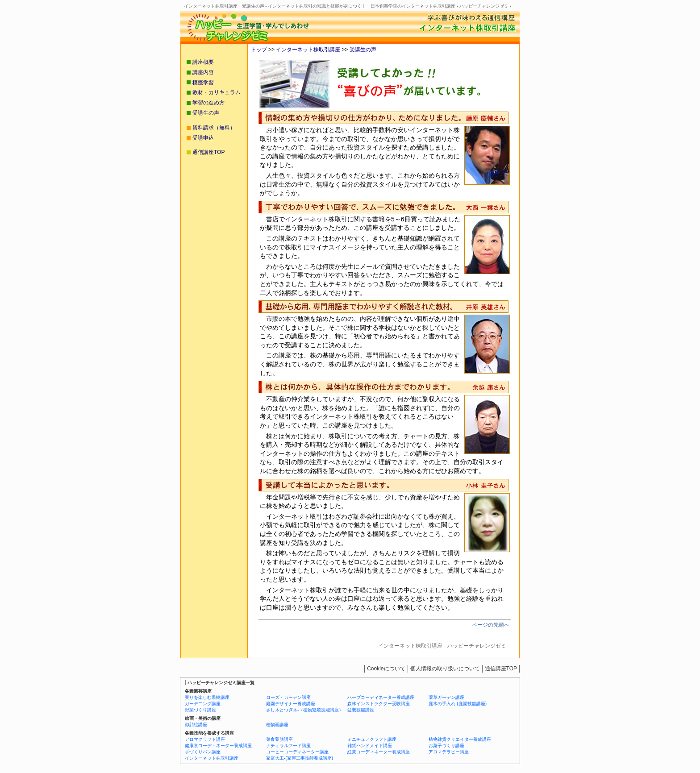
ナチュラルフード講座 (288, 746)
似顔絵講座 (196, 725)
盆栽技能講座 (361, 710)
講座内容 (203, 72)
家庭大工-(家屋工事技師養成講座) (300, 758)
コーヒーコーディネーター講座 (297, 752)
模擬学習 (203, 83)
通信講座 (501, 669)
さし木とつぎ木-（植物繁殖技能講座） (305, 710)
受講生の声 (362, 50)
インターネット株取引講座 (307, 50)
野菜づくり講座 (200, 710)
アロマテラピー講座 (449, 752)
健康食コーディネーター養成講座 (218, 746)
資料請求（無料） (214, 128)
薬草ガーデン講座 (446, 697)
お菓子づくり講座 (446, 746)
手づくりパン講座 (203, 752)
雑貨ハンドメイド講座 (370, 746)
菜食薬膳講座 (279, 739)
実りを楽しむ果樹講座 (207, 697)
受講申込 (203, 138)
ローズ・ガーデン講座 (288, 697)
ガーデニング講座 (203, 704)
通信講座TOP (208, 152)
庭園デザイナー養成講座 (291, 704)
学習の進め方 (208, 103)
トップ (259, 50)
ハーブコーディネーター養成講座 (381, 697)
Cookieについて (386, 669)
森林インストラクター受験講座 (379, 704)
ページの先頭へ (491, 625)
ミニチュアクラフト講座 (372, 739)
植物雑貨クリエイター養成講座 (460, 739)
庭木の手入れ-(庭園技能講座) (458, 704)
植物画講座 (277, 725)
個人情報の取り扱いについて (445, 669)
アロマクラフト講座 (205, 739)
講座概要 (203, 62)
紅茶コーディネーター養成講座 (379, 752)
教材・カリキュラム (217, 92)
